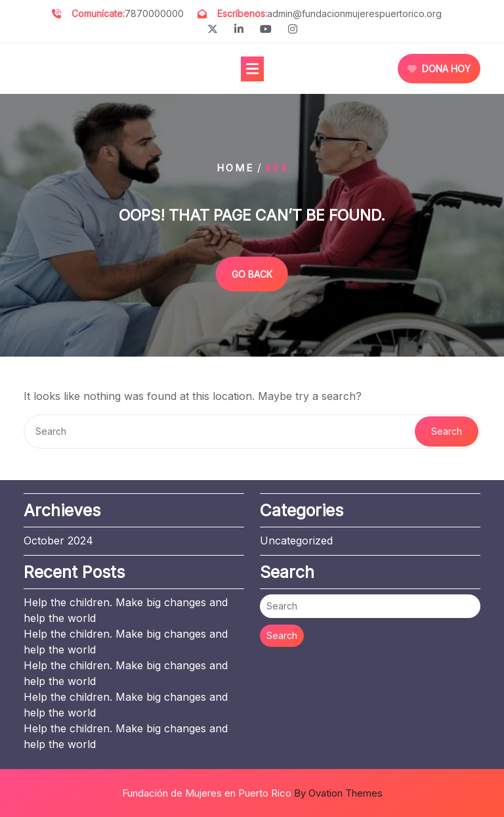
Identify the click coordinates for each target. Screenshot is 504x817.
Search (447, 431)
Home (235, 168)
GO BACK (252, 274)
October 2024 (58, 541)
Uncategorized (296, 541)
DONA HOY (439, 69)
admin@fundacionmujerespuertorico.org (354, 13)
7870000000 (154, 13)
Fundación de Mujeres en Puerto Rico (252, 793)
